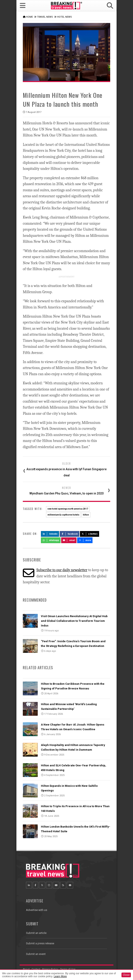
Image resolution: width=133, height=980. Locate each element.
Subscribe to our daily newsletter (62, 570)
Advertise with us (37, 910)
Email (69, 540)
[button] (110, 6)
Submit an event (36, 954)
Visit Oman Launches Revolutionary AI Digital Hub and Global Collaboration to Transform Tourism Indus (74, 621)
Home (29, 17)
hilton (86, 515)
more (85, 540)
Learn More (60, 976)
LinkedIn (50, 534)
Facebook (70, 534)
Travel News (45, 17)
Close (126, 975)
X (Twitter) (90, 534)
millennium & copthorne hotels (63, 515)
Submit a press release (40, 943)
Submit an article (36, 933)
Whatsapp (51, 540)
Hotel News (64, 17)
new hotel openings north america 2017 (68, 509)
